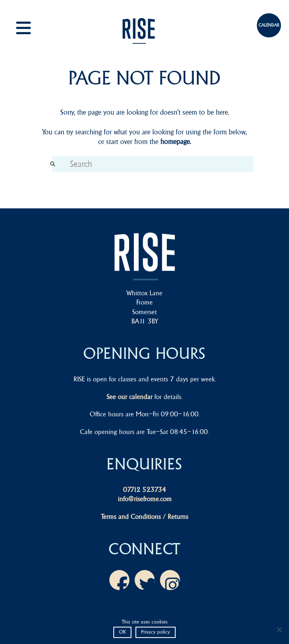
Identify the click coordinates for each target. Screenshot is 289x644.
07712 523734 (144, 490)
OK (122, 632)
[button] (32, 28)
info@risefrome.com (145, 499)
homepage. (176, 142)
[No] (279, 630)
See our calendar (129, 397)
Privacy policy (156, 632)
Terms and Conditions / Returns (144, 516)
